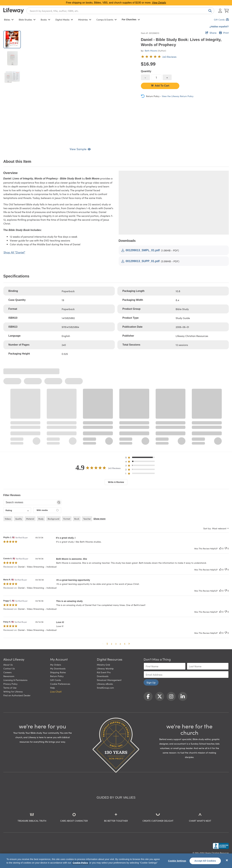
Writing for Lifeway (13, 691)
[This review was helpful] (220, 548)
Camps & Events (107, 20)
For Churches (131, 20)
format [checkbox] (67, 519)
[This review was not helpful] (226, 548)
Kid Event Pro (104, 672)
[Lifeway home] (14, 11)
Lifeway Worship (105, 668)
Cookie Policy (80, 863)
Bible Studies (27, 20)
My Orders (56, 665)
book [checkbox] (77, 519)
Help (53, 688)
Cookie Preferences (60, 684)
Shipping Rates (58, 672)
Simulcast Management (109, 680)
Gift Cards (55, 680)
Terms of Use (10, 688)
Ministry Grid (103, 665)
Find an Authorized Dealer (17, 695)
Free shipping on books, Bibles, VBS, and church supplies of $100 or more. (116, 3)
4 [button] (120, 644)
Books (45, 20)
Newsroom (9, 676)
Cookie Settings (177, 861)
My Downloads (58, 668)
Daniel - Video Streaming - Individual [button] (37, 567)
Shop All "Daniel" (14, 252)
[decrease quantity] (145, 77)
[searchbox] (30, 502)
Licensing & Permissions (15, 680)
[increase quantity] (167, 77)
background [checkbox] (53, 519)
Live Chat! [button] (56, 691)
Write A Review (116, 482)
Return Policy (57, 676)
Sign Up (151, 682)
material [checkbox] (30, 519)
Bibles (9, 20)
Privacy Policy (10, 684)
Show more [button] (100, 519)
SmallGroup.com (105, 688)
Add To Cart (160, 86)
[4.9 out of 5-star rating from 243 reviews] (159, 57)
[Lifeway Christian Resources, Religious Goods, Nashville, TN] (221, 846)
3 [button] (116, 644)
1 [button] (107, 644)
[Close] (227, 860)
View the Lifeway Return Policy (178, 96)
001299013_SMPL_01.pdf (140, 250)
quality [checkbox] (19, 519)
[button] (141, 458)
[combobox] (120, 11)
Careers (7, 672)
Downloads (103, 676)
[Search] (209, 11)
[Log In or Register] (220, 11)
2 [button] (112, 644)
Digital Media (64, 20)
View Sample (80, 149)
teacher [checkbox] (87, 519)
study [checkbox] (41, 519)
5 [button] (125, 644)
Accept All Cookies (205, 861)
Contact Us (9, 668)
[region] (116, 861)
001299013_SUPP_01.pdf (140, 261)
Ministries (85, 20)
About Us (8, 665)
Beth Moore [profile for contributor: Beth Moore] (151, 51)
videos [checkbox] (8, 519)
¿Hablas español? (219, 27)
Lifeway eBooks (105, 684)
